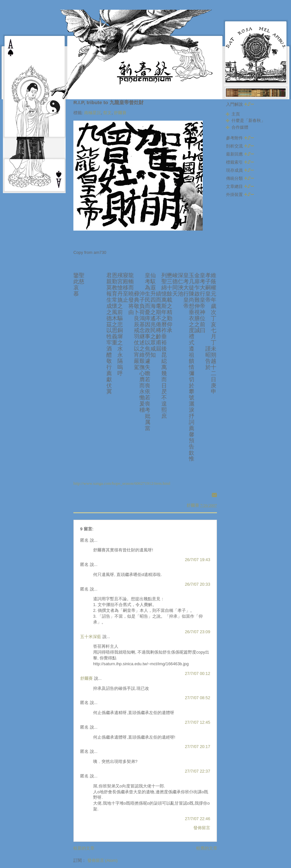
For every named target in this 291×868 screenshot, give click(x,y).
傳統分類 (240, 178)
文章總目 (240, 186)
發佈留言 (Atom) (102, 860)
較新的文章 (84, 848)
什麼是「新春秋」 (248, 120)
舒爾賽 (120, 113)
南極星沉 (92, 113)
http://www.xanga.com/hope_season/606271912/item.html (122, 483)
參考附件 (240, 138)
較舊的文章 (207, 848)
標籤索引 (240, 162)
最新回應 (240, 154)
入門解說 (240, 104)
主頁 (236, 114)
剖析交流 (240, 146)
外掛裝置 (240, 195)
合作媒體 (240, 127)
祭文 (107, 113)
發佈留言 (202, 828)
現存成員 (240, 170)
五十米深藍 (91, 637)
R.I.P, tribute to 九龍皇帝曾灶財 (108, 102)
